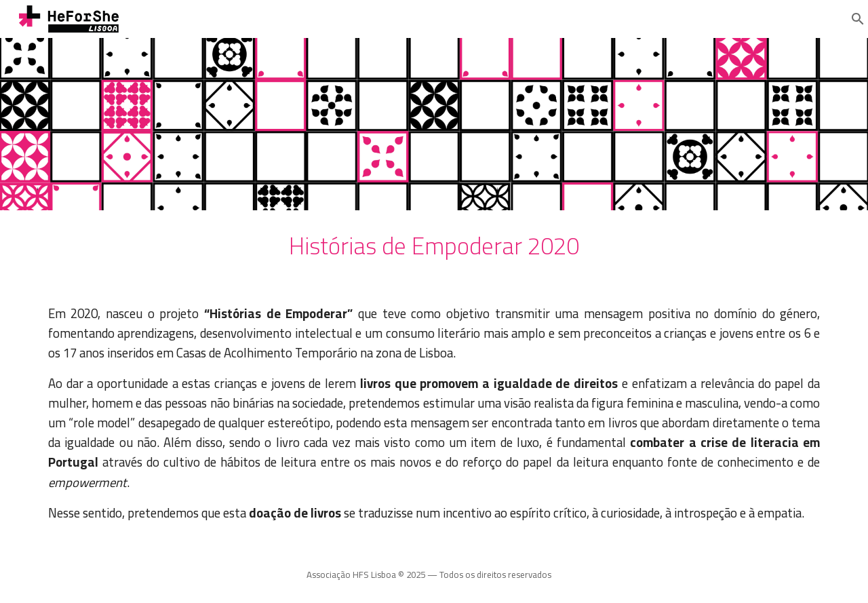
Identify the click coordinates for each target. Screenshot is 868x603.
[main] (434, 246)
